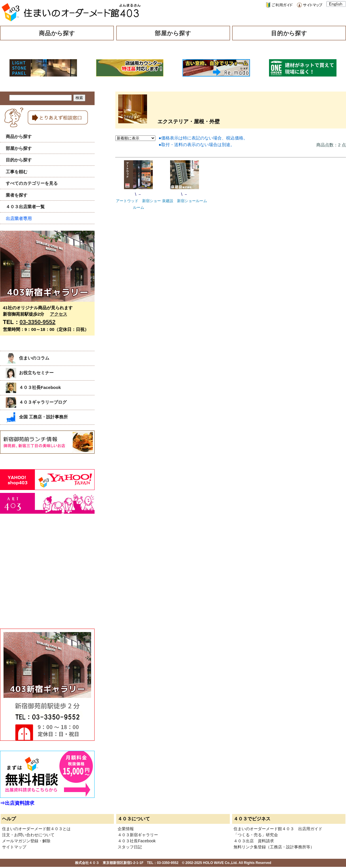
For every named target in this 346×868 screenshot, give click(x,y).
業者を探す (17, 195)
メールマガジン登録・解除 (26, 841)
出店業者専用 (19, 218)
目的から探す (289, 33)
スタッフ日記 (130, 847)
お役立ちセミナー (30, 373)
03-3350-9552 (38, 322)
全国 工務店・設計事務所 (37, 417)
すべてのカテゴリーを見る (32, 183)
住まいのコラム (28, 358)
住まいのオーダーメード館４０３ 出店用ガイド (278, 829)
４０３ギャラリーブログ (36, 402)
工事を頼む (17, 172)
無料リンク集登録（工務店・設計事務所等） (274, 847)
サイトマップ (14, 847)
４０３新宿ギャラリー (138, 835)
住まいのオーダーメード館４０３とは (36, 829)
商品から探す (57, 33)
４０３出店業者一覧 (25, 207)
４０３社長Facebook (33, 387)
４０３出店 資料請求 (254, 841)
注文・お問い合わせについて (28, 835)
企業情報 (126, 829)
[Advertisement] (43, 578)
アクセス (59, 314)
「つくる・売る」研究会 (256, 835)
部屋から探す (173, 33)
